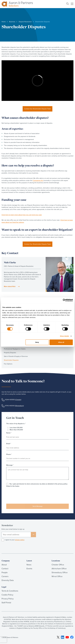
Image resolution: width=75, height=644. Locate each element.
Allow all (61, 342)
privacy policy (20, 540)
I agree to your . (15, 540)
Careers (5, 576)
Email (9, 444)
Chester (18, 400)
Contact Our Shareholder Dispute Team (37, 109)
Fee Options (8, 364)
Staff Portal (6, 603)
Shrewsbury (19, 406)
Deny (37, 342)
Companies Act (38, 180)
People (5, 572)
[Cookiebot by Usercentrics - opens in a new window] (64, 300)
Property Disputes (10, 353)
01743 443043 (10, 406)
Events (29, 569)
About (4, 565)
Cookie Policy (7, 595)
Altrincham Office (59, 569)
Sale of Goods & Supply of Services (16, 356)
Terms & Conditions (10, 591)
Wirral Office (57, 576)
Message (10, 465)
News (29, 565)
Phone (9, 454)
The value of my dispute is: (16, 424)
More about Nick (10, 286)
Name (9, 433)
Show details (65, 336)
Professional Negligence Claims (15, 349)
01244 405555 (10, 400)
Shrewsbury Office (60, 572)
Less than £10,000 (16, 428)
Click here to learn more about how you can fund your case (22, 215)
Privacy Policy (8, 599)
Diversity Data (8, 580)
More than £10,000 (16, 430)
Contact (5, 569)
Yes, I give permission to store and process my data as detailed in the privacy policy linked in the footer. (37, 485)
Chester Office (58, 565)
